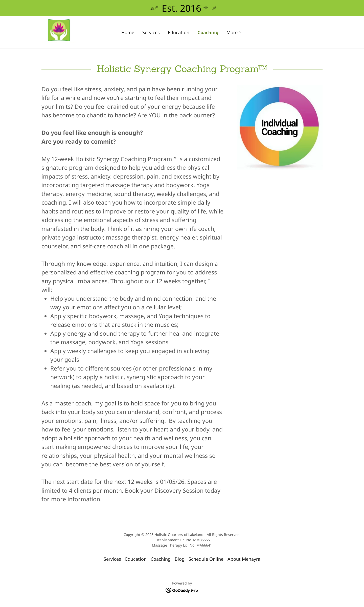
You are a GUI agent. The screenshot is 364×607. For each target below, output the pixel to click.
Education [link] (179, 32)
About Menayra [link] (244, 559)
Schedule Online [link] (206, 559)
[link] (59, 32)
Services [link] (151, 32)
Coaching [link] (208, 32)
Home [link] (128, 32)
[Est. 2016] (182, 8)
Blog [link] (180, 559)
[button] (235, 32)
